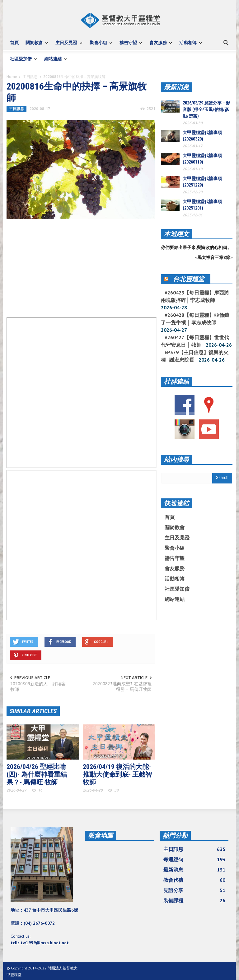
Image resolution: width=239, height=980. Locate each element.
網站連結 (54, 62)
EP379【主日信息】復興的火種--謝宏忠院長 (195, 356)
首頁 (14, 43)
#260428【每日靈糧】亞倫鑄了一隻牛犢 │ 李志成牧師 (195, 319)
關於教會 (35, 46)
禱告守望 (129, 46)
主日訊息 (30, 77)
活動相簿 (189, 46)
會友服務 (159, 46)
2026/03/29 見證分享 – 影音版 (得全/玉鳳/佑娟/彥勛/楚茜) (206, 109)
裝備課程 (194, 900)
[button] (226, 42)
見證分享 (194, 890)
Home (12, 77)
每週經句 (194, 859)
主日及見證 (67, 46)
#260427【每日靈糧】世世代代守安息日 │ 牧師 (195, 341)
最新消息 (176, 87)
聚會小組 (99, 46)
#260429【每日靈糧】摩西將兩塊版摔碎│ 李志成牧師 (195, 296)
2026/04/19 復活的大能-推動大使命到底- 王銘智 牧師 (117, 774)
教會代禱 (194, 880)
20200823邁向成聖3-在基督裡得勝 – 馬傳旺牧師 (122, 686)
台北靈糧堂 (189, 279)
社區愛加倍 (22, 62)
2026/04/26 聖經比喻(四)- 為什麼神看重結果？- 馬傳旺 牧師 (37, 774)
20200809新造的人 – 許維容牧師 (38, 686)
